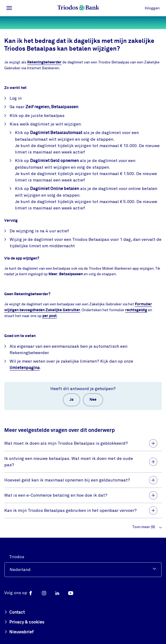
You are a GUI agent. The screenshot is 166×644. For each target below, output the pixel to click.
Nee (93, 400)
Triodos (17, 557)
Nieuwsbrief (19, 632)
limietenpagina (25, 368)
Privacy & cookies (24, 622)
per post (50, 316)
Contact (15, 613)
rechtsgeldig (136, 310)
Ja (72, 400)
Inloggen (152, 8)
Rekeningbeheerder (44, 62)
